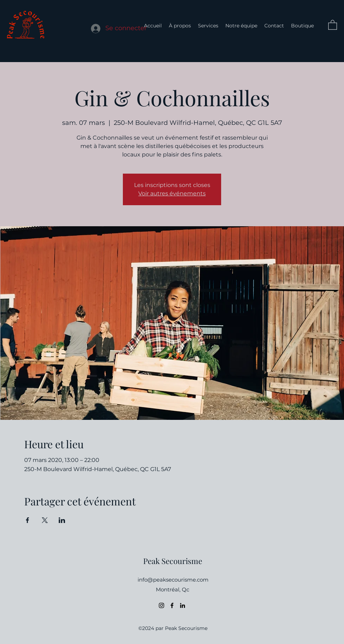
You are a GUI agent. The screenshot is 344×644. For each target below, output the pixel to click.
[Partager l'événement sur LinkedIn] (62, 520)
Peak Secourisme (173, 561)
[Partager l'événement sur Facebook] (28, 520)
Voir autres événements (172, 193)
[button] (333, 25)
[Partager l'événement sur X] (45, 520)
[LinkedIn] (183, 605)
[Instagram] (161, 605)
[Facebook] (172, 605)
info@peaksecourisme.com (173, 580)
